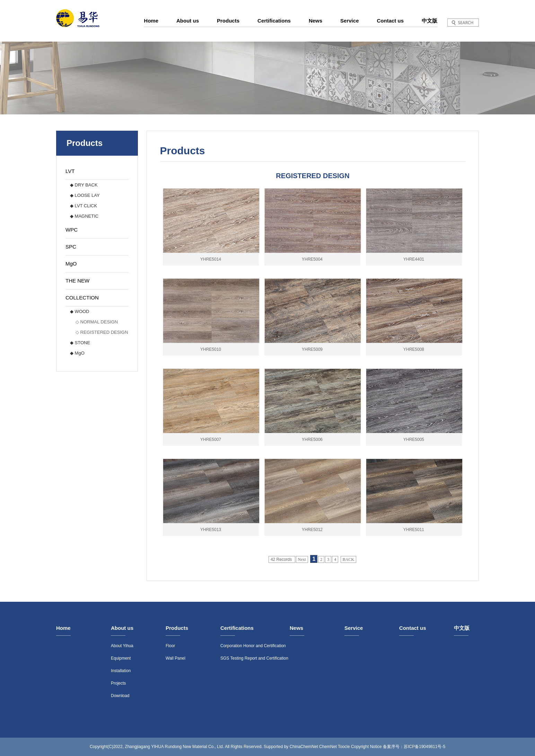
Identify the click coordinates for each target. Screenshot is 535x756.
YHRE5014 (211, 259)
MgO (71, 264)
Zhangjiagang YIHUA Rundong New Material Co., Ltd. (174, 747)
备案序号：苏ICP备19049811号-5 (414, 747)
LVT (70, 171)
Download (120, 696)
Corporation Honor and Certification (253, 646)
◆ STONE (80, 343)
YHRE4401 (414, 259)
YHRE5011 (414, 530)
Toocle (344, 747)
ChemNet (328, 747)
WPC (72, 230)
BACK (348, 559)
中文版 (429, 21)
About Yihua (122, 646)
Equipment (121, 658)
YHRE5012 (312, 530)
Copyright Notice (366, 747)
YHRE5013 (211, 530)
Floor (170, 646)
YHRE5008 (414, 349)
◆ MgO (77, 353)
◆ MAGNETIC (84, 216)
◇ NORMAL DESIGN (97, 322)
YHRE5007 (211, 440)
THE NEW (77, 281)
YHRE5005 (414, 440)
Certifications (274, 21)
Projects (118, 683)
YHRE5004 (312, 259)
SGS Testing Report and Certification (254, 658)
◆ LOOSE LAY (85, 195)
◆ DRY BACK (84, 185)
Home (151, 21)
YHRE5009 (312, 349)
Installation (121, 671)
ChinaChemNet (304, 747)
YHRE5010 (211, 349)
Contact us (390, 21)
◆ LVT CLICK (84, 206)
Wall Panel (176, 658)
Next (302, 559)
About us (188, 21)
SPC (71, 247)
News (315, 21)
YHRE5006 (312, 440)
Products (228, 21)
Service (349, 21)
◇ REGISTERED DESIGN (102, 332)
